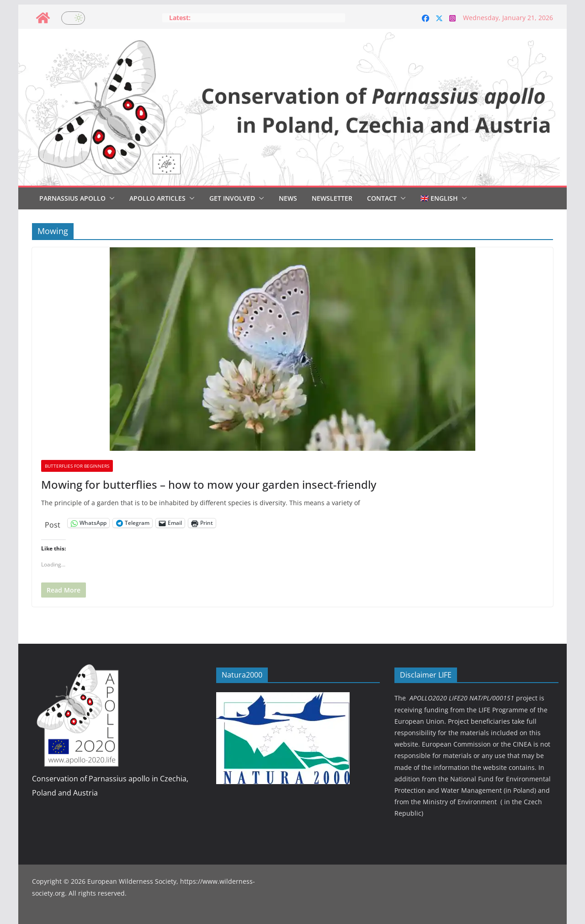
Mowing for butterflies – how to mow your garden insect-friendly (209, 484)
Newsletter (332, 198)
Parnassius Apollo (72, 198)
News (288, 198)
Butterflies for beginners (77, 466)
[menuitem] (439, 198)
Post (53, 523)
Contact (382, 198)
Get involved (232, 198)
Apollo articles (157, 198)
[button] (110, 198)
